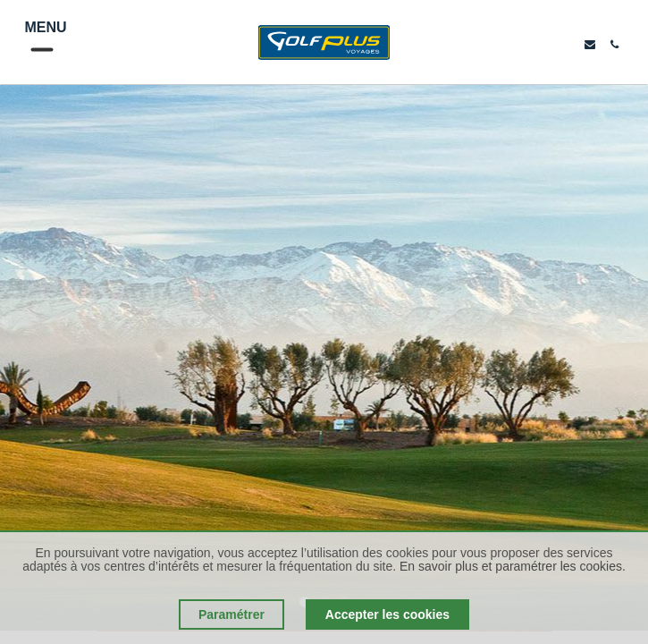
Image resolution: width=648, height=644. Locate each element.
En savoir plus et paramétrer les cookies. (513, 566)
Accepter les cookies (387, 614)
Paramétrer (231, 614)
